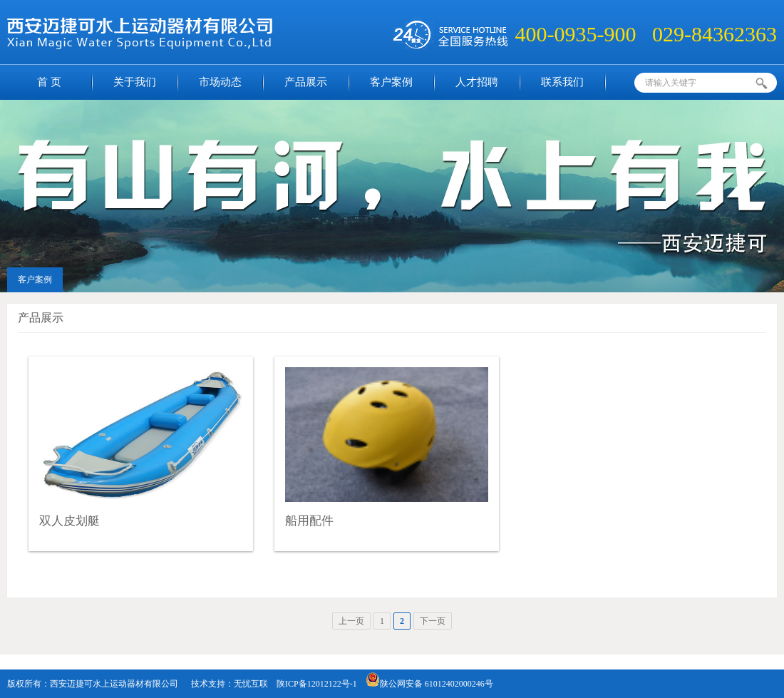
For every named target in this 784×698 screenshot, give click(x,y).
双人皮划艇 (69, 521)
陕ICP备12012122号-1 (317, 684)
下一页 (433, 621)
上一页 (351, 621)
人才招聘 (477, 82)
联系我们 (562, 82)
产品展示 (306, 82)
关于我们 (135, 82)
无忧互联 (251, 684)
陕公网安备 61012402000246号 (429, 684)
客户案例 (391, 82)
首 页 (49, 82)
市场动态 (220, 82)
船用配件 (309, 521)
